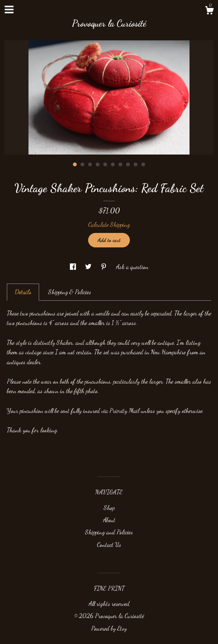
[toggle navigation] (9, 10)
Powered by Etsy (109, 628)
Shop (109, 508)
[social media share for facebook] (74, 267)
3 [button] (90, 164)
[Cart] (209, 11)
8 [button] (128, 164)
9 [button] (136, 164)
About (109, 520)
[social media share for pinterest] (104, 267)
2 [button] (82, 164)
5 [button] (105, 164)
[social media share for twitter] (89, 267)
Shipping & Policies (70, 292)
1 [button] (75, 164)
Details (23, 292)
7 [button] (120, 164)
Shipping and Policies (109, 532)
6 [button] (113, 164)
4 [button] (98, 164)
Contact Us (109, 544)
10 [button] (143, 164)
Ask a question (132, 267)
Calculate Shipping (109, 224)
